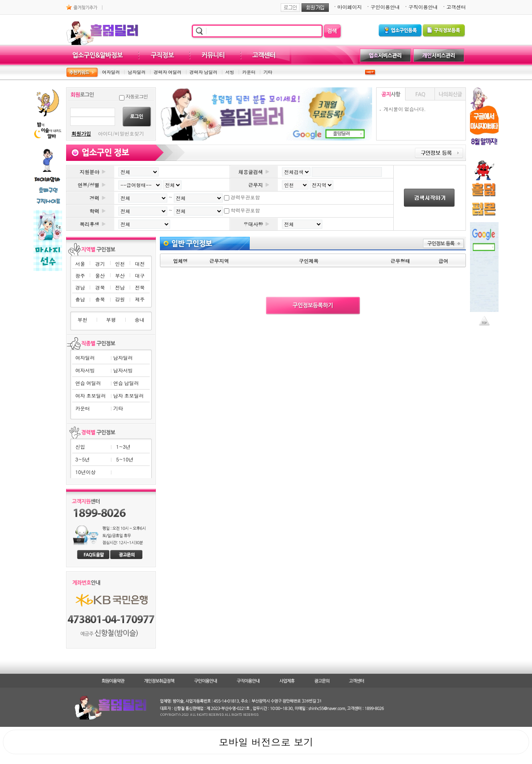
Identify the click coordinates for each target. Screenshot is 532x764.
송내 (140, 320)
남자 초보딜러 (128, 395)
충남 (80, 299)
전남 (120, 287)
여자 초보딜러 (91, 395)
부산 (120, 275)
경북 (100, 287)
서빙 (230, 72)
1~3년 (123, 447)
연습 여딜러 (88, 383)
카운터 (249, 72)
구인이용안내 (385, 7)
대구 (140, 275)
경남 (80, 287)
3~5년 (83, 459)
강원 (120, 299)
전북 (140, 287)
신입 (80, 447)
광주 (80, 275)
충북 (100, 299)
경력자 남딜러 (203, 72)
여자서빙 (85, 370)
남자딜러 (137, 72)
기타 (268, 72)
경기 (100, 264)
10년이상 (86, 472)
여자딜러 (111, 72)
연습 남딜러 (126, 383)
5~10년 (125, 459)
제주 (140, 299)
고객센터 (456, 7)
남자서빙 (123, 370)
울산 (100, 275)
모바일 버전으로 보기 (266, 742)
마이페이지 (350, 7)
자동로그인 (137, 96)
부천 (82, 320)
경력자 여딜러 (167, 72)
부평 (111, 320)
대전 (140, 264)
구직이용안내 (423, 7)
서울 (80, 264)
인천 (120, 264)
